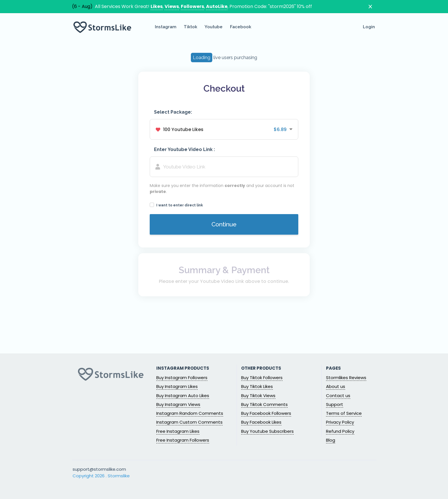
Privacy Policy (340, 422)
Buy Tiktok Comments (264, 404)
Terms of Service (344, 413)
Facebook (241, 27)
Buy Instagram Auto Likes (183, 396)
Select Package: (173, 112)
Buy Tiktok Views (258, 396)
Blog (331, 440)
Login (369, 27)
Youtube (214, 27)
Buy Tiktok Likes (257, 386)
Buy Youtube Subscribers (267, 431)
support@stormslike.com (99, 469)
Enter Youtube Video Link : (184, 149)
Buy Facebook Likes (261, 422)
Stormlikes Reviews (346, 378)
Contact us (338, 396)
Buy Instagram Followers (182, 378)
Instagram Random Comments (190, 413)
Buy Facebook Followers (266, 413)
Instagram (166, 27)
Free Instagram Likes (178, 431)
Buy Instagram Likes (177, 386)
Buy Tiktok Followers (262, 378)
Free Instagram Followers (183, 440)
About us (336, 386)
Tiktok (190, 27)
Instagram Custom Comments (189, 422)
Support (335, 404)
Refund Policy (340, 431)
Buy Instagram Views (178, 404)
